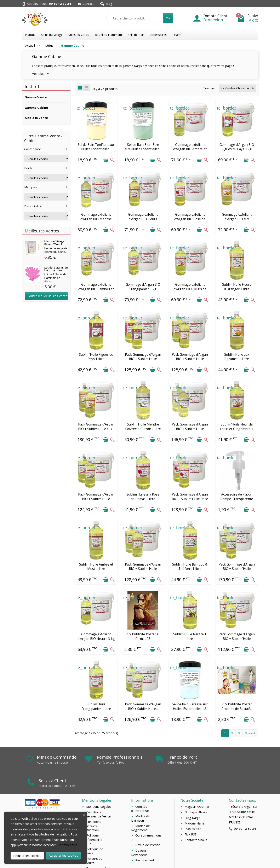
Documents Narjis (99, 849)
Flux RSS (191, 815)
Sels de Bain (136, 35)
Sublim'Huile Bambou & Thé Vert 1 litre (190, 567)
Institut (30, 35)
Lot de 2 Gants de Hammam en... (56, 269)
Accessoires (159, 35)
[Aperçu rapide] (112, 160)
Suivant (250, 733)
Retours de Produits (92, 842)
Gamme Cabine (36, 108)
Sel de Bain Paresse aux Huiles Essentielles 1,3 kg (190, 709)
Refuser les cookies (27, 856)
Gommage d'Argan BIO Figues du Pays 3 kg (237, 147)
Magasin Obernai (197, 788)
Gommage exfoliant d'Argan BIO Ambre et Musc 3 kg (190, 149)
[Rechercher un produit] (135, 18)
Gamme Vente (36, 97)
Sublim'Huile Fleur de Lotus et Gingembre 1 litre (237, 429)
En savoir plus (67, 845)
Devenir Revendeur (139, 834)
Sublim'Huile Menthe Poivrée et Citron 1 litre (143, 427)
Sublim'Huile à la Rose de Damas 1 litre (143, 497)
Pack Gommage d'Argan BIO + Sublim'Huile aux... (96, 427)
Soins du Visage (52, 35)
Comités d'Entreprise (140, 790)
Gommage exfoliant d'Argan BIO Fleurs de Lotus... (190, 289)
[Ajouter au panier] (106, 160)
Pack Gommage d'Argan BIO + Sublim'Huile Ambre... (143, 569)
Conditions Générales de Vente (96, 795)
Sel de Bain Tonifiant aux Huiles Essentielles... (96, 147)
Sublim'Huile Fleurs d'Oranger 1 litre (237, 287)
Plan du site (193, 810)
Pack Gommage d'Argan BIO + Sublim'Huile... (143, 706)
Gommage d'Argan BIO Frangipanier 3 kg (143, 287)
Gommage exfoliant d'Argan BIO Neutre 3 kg (96, 636)
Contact (86, 4)
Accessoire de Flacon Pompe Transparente (237, 497)
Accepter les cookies (63, 855)
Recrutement (145, 841)
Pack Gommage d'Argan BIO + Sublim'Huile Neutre (237, 639)
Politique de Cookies (93, 832)
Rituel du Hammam (108, 35)
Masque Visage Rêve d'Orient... (54, 243)
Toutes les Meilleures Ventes (48, 296)
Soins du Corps (79, 35)
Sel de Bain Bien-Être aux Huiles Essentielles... (143, 147)
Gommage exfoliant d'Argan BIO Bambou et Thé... (96, 289)
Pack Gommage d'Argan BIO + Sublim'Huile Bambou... (237, 569)
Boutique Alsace (196, 793)
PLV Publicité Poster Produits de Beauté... (237, 706)
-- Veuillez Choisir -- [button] (235, 88)
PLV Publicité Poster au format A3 (143, 636)
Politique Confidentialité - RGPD (93, 821)
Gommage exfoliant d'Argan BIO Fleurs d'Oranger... (143, 219)
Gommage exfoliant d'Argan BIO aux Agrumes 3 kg (237, 219)
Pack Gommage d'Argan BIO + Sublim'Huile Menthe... (190, 429)
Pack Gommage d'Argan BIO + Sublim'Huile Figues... (143, 359)
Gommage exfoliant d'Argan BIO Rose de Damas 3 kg (190, 219)
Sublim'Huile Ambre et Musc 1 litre (96, 567)
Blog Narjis (192, 799)
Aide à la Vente (36, 118)
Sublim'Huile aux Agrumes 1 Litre (237, 357)
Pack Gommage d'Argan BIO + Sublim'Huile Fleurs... (190, 359)
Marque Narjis (195, 804)
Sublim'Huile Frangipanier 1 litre (96, 706)
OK (168, 18)
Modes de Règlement (141, 809)
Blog (106, 4)
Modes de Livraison (141, 799)
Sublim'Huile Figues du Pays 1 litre (96, 357)
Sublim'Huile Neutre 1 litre (190, 636)
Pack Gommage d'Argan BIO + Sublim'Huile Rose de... (190, 499)
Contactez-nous (196, 821)
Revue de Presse (148, 826)
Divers (177, 35)
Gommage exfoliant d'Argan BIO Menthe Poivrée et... (96, 219)
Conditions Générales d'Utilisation (92, 807)
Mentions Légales (99, 788)
